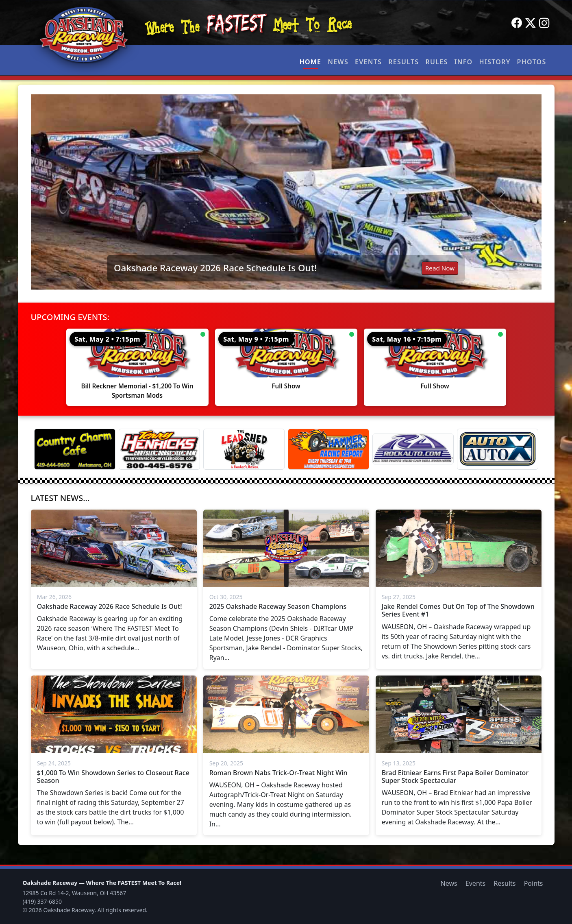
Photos (532, 62)
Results (403, 62)
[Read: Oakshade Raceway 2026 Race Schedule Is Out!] (286, 192)
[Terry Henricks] (159, 449)
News (338, 62)
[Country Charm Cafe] (75, 449)
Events (368, 62)
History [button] (495, 62)
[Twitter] (531, 23)
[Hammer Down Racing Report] (328, 449)
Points (534, 883)
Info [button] (464, 62)
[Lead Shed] (244, 449)
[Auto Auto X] (498, 449)
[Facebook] (517, 23)
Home (311, 62)
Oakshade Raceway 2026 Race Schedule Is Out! (215, 268)
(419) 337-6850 (42, 901)
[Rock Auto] (413, 449)
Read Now (440, 268)
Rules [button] (436, 62)
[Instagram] (544, 23)
